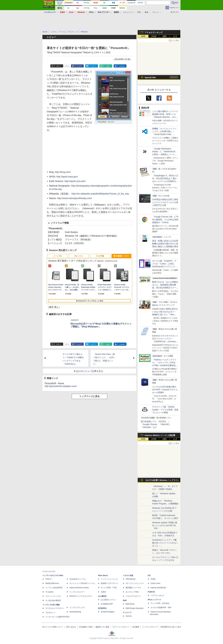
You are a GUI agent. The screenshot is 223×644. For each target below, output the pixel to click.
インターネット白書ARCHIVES (57, 617)
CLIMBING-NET (107, 604)
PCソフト (79, 256)
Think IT (48, 579)
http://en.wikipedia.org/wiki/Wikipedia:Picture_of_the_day (100, 194)
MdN (125, 600)
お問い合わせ (71, 627)
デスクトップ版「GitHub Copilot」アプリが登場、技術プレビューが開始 (165, 410)
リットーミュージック (109, 579)
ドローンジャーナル (53, 596)
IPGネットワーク (154, 600)
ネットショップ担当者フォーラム (82, 583)
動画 (146, 12)
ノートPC (57, 256)
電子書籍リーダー (121, 256)
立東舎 (103, 592)
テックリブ (127, 613)
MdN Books (130, 604)
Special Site (150, 77)
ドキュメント (128, 12)
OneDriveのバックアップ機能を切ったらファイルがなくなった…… (165, 543)
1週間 (164, 36)
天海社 (153, 579)
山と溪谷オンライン (109, 600)
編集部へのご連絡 (102, 627)
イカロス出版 (128, 576)
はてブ (94, 66)
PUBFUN (151, 592)
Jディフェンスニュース (135, 583)
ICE (149, 576)
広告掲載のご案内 (86, 627)
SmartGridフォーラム (78, 579)
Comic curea (155, 583)
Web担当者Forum (52, 583)
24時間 (154, 36)
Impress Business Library (79, 588)
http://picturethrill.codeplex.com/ (61, 386)
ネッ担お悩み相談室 (53, 600)
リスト (67, 66)
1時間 (143, 36)
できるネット (50, 613)
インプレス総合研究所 (54, 588)
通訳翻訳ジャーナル (133, 588)
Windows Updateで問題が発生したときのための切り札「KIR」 (165, 525)
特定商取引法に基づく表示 (171, 627)
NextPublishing (75, 612)
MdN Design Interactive (135, 608)
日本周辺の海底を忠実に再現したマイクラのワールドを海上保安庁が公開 (165, 202)
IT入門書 (100, 256)
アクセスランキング (154, 32)
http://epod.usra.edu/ (75, 181)
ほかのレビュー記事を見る (89, 371)
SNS (139, 12)
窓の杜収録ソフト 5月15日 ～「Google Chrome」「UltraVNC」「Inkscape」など (156, 424)
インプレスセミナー (77, 592)
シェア (79, 66)
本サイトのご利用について (52, 627)
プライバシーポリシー (121, 627)
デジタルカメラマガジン (55, 608)
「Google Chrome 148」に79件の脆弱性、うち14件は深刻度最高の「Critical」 (165, 220)
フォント (156, 12)
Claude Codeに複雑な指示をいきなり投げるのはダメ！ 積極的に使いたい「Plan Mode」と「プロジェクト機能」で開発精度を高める (165, 315)
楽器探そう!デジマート (110, 583)
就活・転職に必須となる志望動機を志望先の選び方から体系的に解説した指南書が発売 (165, 244)
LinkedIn (122, 66)
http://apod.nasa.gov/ (67, 177)
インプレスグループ (150, 627)
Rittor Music (103, 576)
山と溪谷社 (102, 596)
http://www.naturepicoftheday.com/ (75, 198)
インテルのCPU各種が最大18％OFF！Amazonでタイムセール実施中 (165, 390)
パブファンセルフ (157, 595)
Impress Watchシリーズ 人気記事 (160, 435)
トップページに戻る (89, 396)
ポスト (59, 66)
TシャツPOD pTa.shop (160, 603)
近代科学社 (102, 608)
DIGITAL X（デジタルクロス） (81, 596)
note (108, 66)
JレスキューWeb (132, 592)
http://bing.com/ (63, 172)
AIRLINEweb (131, 579)
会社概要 (136, 627)
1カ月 (175, 36)
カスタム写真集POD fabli (161, 608)
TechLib (129, 616)
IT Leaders (49, 592)
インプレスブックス (77, 608)
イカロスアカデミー (133, 596)
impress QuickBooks (158, 588)
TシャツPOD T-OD (109, 588)
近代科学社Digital (107, 612)
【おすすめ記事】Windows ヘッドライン (162, 480)
